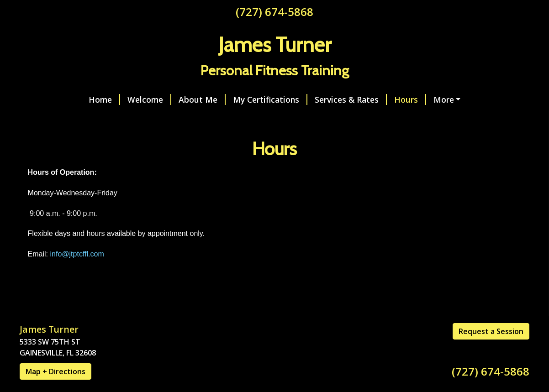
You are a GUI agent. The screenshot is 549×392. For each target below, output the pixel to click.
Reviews (103, 119)
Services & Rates (289, 99)
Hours (348, 99)
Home (43, 99)
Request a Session (491, 350)
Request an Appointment (424, 99)
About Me (140, 99)
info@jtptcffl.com (77, 274)
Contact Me (54, 119)
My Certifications (209, 99)
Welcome (88, 99)
